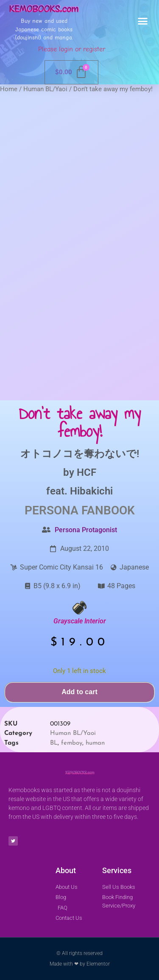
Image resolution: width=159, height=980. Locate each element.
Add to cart (79, 692)
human (95, 743)
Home (9, 89)
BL (54, 743)
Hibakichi (91, 491)
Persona (52, 510)
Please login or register (72, 49)
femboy (72, 743)
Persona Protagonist (86, 530)
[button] (143, 21)
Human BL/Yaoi (45, 89)
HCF (86, 472)
